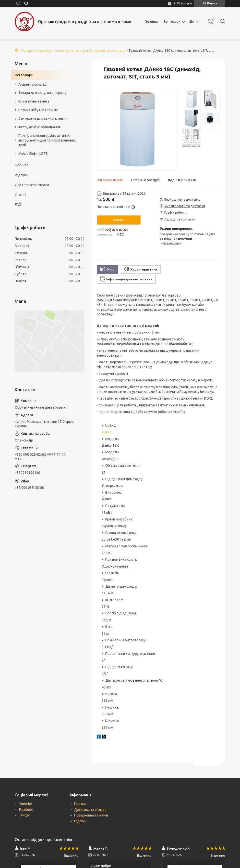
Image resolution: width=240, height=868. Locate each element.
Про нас (21, 165)
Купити (119, 220)
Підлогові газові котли (107, 51)
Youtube (26, 804)
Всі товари (172, 22)
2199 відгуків (183, 3)
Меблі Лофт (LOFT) (33, 154)
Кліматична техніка (70, 51)
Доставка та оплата (90, 810)
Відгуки (22, 175)
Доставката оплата (32, 185)
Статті (20, 195)
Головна (151, 22)
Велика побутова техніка (38, 110)
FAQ (18, 204)
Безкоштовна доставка (182, 199)
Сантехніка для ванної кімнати (43, 118)
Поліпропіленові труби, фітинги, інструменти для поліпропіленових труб (47, 140)
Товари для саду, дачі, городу (42, 93)
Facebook (26, 810)
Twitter (25, 815)
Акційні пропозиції (33, 84)
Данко (107, 432)
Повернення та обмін (91, 815)
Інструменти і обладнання (39, 127)
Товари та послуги (36, 51)
